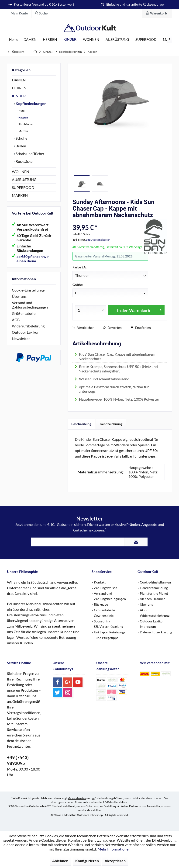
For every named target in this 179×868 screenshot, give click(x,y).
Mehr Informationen (114, 849)
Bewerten (112, 328)
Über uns (19, 296)
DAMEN (19, 80)
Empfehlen (141, 328)
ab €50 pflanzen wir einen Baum (33, 259)
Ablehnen (60, 861)
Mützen (23, 131)
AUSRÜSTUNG (24, 179)
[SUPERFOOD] (146, 40)
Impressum (148, 627)
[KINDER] (70, 39)
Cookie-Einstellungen (29, 290)
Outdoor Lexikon (26, 332)
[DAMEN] (30, 40)
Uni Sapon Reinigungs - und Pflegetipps (110, 635)
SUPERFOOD (23, 187)
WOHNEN (21, 172)
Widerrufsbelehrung (28, 326)
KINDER (19, 96)
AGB (16, 320)
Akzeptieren (115, 861)
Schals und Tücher (30, 154)
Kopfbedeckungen (31, 103)
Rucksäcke (24, 161)
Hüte (21, 111)
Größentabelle (24, 313)
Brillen (21, 146)
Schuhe (21, 138)
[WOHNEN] (91, 40)
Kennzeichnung (111, 424)
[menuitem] (157, 13)
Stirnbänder (26, 124)
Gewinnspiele (104, 616)
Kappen (23, 117)
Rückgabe (101, 604)
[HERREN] (50, 40)
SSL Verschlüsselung (108, 627)
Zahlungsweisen (106, 588)
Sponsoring (102, 621)
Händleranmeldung (154, 588)
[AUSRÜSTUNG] (117, 40)
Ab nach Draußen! (153, 599)
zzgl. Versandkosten (98, 240)
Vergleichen (83, 328)
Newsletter (21, 339)
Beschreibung (81, 424)
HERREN (19, 88)
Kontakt (100, 582)
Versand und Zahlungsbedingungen (30, 305)
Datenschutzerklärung (156, 632)
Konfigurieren (87, 861)
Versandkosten (77, 798)
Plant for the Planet (154, 593)
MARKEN (20, 195)
